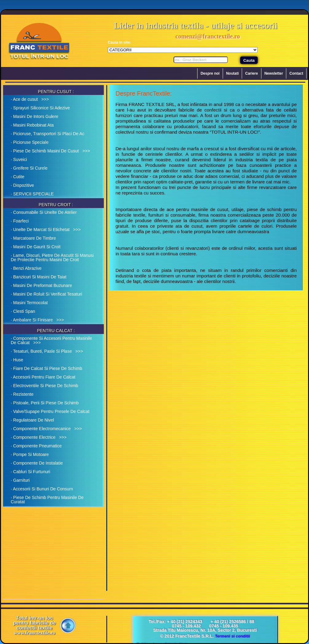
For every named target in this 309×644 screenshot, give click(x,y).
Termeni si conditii (233, 636)
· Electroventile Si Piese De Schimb (44, 386)
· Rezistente (22, 394)
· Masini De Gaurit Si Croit (36, 247)
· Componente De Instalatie (37, 463)
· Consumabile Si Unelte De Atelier (44, 212)
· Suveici (19, 159)
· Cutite (18, 177)
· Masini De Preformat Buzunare (41, 285)
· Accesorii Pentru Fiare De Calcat (43, 377)
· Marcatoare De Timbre (33, 238)
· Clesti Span (23, 311)
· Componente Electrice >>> (39, 437)
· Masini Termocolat (29, 303)
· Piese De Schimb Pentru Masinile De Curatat (47, 500)
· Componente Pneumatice (36, 446)
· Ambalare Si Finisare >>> (37, 320)
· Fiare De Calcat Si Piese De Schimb (47, 368)
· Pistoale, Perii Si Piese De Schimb (45, 403)
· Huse (17, 360)
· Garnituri (20, 480)
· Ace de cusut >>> (30, 99)
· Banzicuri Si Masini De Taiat (39, 277)
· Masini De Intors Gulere (35, 116)
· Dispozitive (22, 185)
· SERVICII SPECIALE (32, 194)
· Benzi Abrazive (26, 268)
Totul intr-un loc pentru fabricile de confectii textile (35, 626)
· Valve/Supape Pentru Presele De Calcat (50, 411)
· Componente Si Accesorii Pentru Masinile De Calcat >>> (51, 340)
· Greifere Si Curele (29, 168)
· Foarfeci (20, 221)
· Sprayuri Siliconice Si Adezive (40, 108)
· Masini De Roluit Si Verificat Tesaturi (46, 294)
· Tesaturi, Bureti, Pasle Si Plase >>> (47, 351)
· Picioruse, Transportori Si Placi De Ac (48, 134)
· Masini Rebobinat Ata (32, 125)
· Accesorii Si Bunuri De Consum (42, 489)
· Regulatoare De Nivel (32, 420)
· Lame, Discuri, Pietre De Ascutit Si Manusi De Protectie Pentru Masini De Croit (52, 257)
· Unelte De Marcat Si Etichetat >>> (46, 230)
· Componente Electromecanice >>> (46, 429)
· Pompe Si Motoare (30, 454)
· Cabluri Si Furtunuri (30, 472)
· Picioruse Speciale (30, 142)
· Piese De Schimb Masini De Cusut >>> (50, 151)
